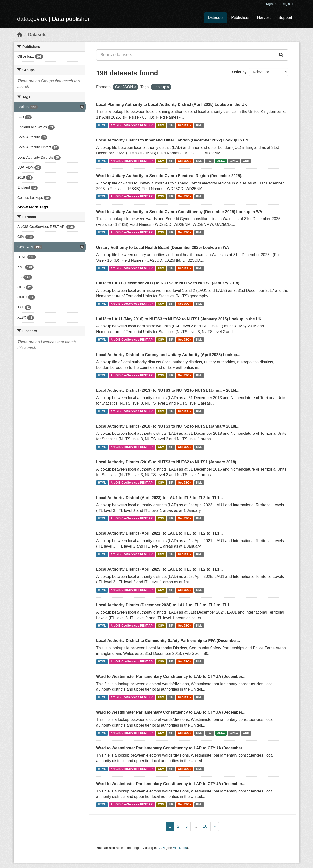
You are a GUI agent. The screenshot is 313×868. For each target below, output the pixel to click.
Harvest (264, 17)
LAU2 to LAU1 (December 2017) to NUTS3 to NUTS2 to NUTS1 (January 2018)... (169, 283)
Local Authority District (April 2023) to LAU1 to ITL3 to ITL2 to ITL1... (159, 498)
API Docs (180, 848)
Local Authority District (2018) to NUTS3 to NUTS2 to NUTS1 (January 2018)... (168, 426)
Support (285, 17)
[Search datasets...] (186, 55)
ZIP (171, 125)
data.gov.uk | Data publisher (53, 19)
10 (205, 826)
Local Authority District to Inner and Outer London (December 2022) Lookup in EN (172, 140)
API (162, 848)
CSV (161, 125)
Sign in (271, 4)
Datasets (216, 17)
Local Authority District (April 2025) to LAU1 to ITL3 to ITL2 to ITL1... (159, 569)
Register (288, 4)
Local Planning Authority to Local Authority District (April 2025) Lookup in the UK (172, 104)
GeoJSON (185, 125)
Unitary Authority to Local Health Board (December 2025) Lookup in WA (162, 247)
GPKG (234, 161)
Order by (239, 72)
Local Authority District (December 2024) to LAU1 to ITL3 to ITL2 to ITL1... (164, 605)
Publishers (240, 17)
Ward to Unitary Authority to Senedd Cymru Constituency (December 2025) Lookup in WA (179, 212)
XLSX (221, 161)
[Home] (20, 35)
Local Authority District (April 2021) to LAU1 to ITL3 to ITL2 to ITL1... (159, 533)
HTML (102, 125)
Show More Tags (33, 207)
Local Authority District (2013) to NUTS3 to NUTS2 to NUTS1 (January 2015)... (168, 390)
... (195, 826)
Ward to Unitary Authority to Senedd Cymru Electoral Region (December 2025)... (170, 176)
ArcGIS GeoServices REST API (132, 125)
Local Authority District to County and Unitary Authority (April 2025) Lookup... (168, 355)
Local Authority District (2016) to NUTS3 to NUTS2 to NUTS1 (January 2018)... (168, 462)
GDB (246, 161)
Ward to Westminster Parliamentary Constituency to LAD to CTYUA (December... (171, 677)
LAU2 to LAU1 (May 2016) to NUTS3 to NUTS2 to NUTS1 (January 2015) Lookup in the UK (179, 319)
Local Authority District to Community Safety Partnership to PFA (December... (168, 641)
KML (199, 125)
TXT (210, 161)
